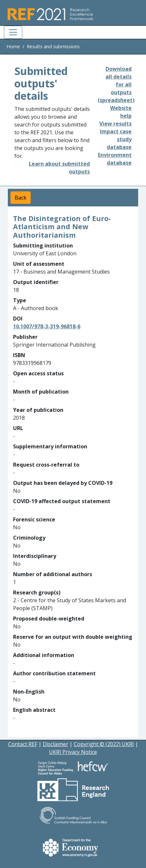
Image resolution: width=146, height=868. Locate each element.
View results (115, 124)
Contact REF (23, 744)
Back (21, 198)
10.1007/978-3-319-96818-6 (47, 326)
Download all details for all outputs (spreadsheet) (116, 84)
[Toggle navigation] (13, 32)
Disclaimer (56, 744)
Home (13, 46)
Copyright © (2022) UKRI (104, 744)
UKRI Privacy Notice (73, 752)
